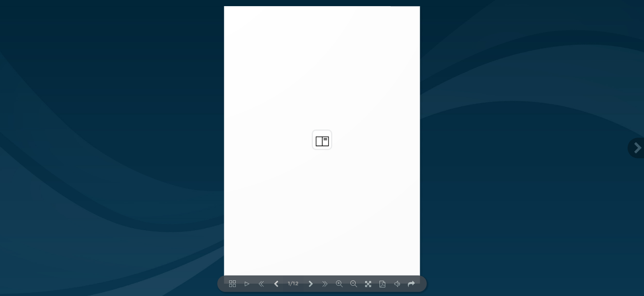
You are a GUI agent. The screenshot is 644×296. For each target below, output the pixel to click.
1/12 (293, 284)
